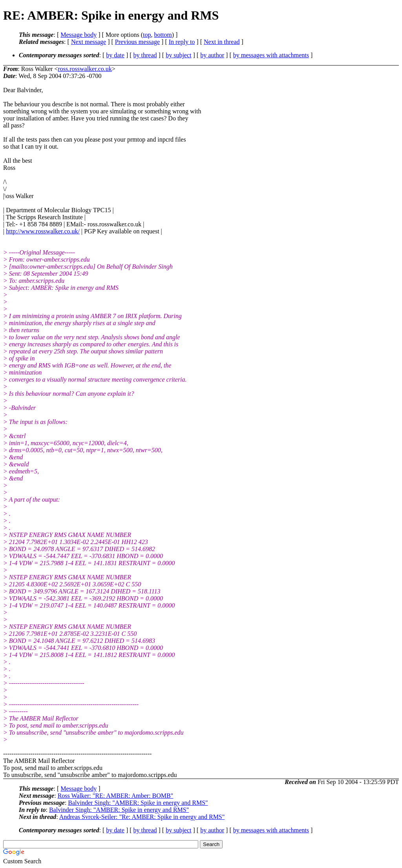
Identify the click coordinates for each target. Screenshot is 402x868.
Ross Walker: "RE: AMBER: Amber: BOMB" (116, 796)
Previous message (137, 42)
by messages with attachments (271, 55)
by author (212, 55)
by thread (145, 55)
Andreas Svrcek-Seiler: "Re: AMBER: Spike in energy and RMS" (142, 817)
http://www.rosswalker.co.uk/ (43, 231)
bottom (163, 35)
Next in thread (222, 42)
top (147, 35)
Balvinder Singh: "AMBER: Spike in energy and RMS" (138, 803)
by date (115, 55)
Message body (79, 35)
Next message (89, 42)
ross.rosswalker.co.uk (85, 69)
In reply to (182, 42)
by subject (178, 55)
